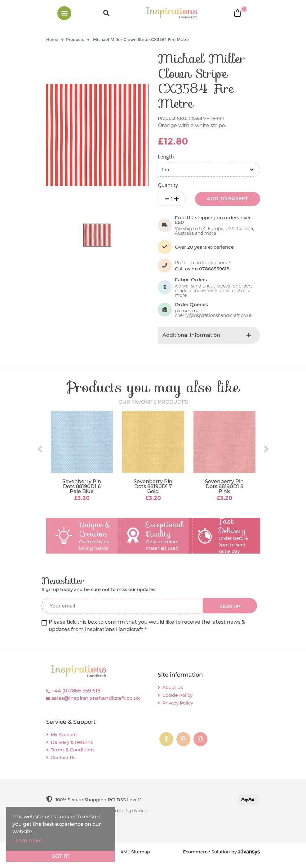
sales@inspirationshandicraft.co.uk (96, 698)
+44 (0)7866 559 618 (76, 691)
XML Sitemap (135, 852)
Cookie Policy (177, 695)
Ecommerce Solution (206, 852)
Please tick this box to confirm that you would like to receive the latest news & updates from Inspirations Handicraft (147, 626)
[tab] (209, 335)
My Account (64, 735)
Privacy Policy (178, 703)
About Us (173, 688)
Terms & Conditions (73, 750)
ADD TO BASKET (227, 199)
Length (166, 157)
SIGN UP (230, 606)
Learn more (27, 841)
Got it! (61, 856)
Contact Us (63, 758)
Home (52, 39)
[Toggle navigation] (64, 13)
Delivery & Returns (72, 742)
